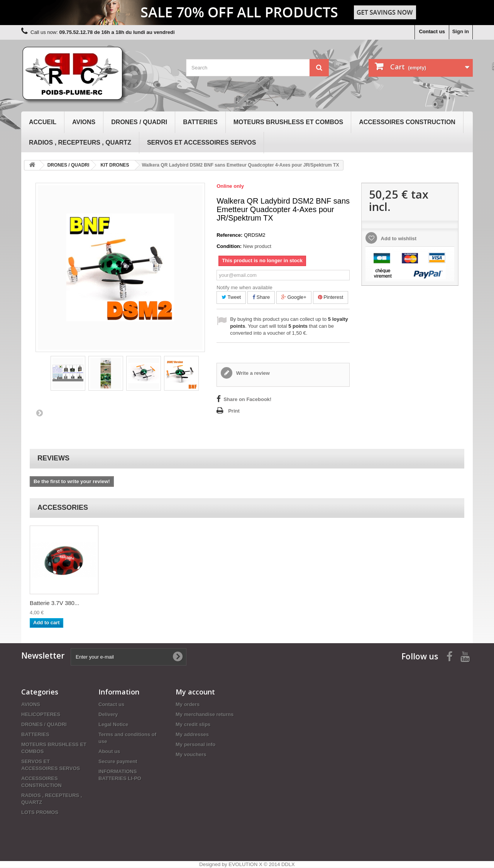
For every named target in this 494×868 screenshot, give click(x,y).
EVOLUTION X (245, 864)
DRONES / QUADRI (139, 122)
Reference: (229, 235)
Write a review (252, 373)
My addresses (192, 734)
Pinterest (331, 297)
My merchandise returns (205, 714)
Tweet (231, 297)
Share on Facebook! (247, 399)
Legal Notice (113, 724)
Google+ (294, 297)
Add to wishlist (398, 238)
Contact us (432, 31)
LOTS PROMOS (40, 812)
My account (195, 692)
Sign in (461, 31)
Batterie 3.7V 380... (54, 603)
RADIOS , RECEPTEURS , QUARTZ (80, 142)
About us (109, 751)
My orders (188, 704)
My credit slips (193, 724)
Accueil (43, 122)
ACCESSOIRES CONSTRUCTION (407, 122)
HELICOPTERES (41, 714)
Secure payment (118, 761)
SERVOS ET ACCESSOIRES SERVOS (201, 142)
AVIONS (84, 122)
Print (234, 411)
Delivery (108, 714)
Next (39, 413)
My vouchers (191, 754)
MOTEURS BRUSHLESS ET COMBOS (288, 122)
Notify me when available (244, 287)
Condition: (229, 246)
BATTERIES (200, 122)
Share (261, 297)
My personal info (195, 744)
